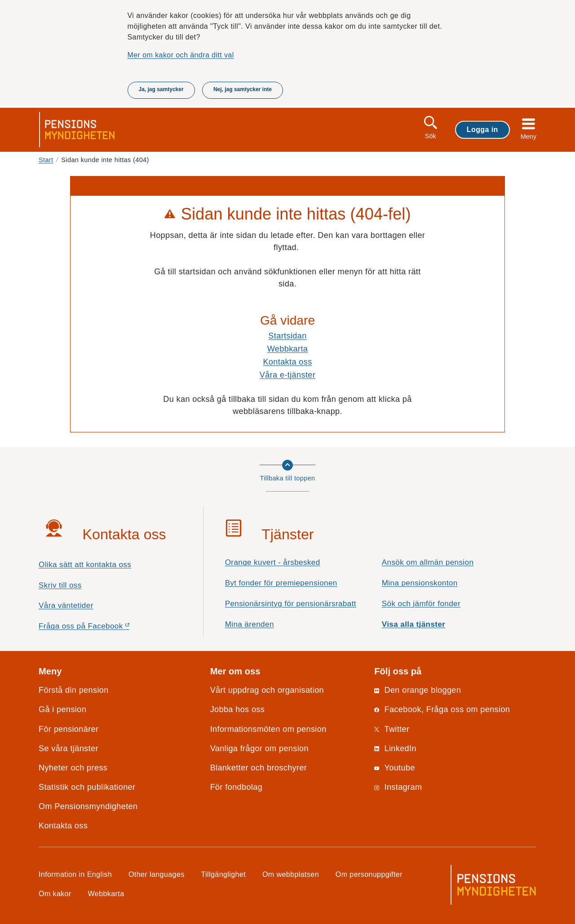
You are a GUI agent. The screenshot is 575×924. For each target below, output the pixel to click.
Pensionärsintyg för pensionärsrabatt (291, 604)
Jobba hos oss (238, 709)
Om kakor (55, 893)
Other (157, 874)
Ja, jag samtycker (161, 89)
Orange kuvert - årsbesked (273, 562)
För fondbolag (237, 787)
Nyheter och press (73, 768)
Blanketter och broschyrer (259, 768)
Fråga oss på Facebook (100, 628)
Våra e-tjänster (287, 375)
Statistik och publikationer (87, 787)
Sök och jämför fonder (421, 604)
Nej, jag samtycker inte (243, 89)
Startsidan (287, 336)
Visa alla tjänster (414, 624)
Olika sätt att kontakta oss (85, 565)
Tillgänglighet (224, 874)
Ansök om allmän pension (428, 562)
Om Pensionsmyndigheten (88, 806)
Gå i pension (62, 709)
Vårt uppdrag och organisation (267, 690)
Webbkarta (288, 349)
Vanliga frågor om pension (259, 748)
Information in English (75, 874)
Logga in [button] (482, 129)
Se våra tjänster (69, 748)
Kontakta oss (287, 362)
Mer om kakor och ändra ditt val (181, 55)
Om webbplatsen (291, 874)
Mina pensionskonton (420, 583)
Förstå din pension (74, 690)
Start (46, 160)
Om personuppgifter (369, 874)
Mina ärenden (250, 624)
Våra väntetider (66, 605)
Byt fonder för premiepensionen (281, 583)
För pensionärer (69, 729)
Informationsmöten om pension (268, 729)
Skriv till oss (60, 585)
